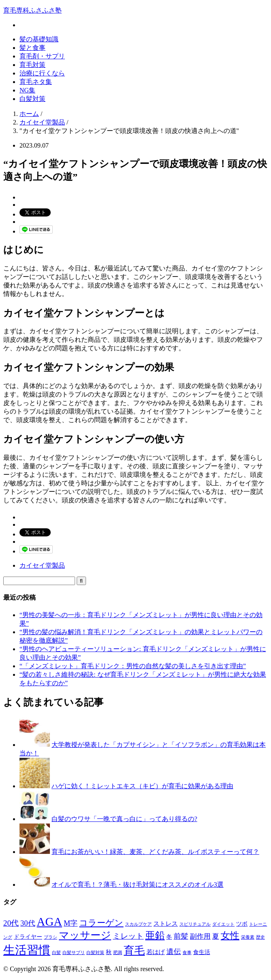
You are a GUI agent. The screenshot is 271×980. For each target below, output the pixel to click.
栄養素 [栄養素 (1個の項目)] (248, 937)
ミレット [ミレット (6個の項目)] (128, 936)
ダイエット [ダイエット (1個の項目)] (223, 924)
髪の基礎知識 (39, 39)
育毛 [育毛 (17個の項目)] (134, 951)
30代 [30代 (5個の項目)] (28, 923)
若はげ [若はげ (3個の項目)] (156, 952)
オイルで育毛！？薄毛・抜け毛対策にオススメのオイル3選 (138, 885)
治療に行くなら (42, 73)
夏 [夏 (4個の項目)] (216, 936)
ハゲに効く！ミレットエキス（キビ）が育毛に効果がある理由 (142, 786)
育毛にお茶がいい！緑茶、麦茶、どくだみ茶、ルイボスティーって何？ (155, 852)
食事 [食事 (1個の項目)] (187, 953)
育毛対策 (32, 65)
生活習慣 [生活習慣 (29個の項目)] (27, 950)
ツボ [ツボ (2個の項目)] (242, 924)
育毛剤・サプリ (42, 56)
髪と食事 (32, 48)
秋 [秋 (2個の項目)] (109, 952)
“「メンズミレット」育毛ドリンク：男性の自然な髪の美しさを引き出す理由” (133, 666)
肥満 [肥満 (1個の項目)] (118, 953)
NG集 (27, 90)
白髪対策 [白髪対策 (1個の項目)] (95, 953)
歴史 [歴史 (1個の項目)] (260, 937)
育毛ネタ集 (36, 82)
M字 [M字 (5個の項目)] (71, 923)
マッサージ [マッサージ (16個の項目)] (85, 935)
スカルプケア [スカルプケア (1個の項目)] (138, 924)
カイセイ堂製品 (42, 565)
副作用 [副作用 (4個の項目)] (200, 936)
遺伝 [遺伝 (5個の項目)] (174, 952)
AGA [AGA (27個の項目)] (50, 922)
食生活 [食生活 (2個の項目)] (202, 952)
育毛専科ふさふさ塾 (32, 10)
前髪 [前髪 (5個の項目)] (181, 936)
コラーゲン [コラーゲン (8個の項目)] (101, 923)
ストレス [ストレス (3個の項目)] (166, 923)
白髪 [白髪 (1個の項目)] (56, 953)
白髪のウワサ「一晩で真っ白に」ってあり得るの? (124, 819)
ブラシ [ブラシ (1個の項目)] (51, 937)
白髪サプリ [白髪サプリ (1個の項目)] (74, 953)
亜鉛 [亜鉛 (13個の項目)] (155, 935)
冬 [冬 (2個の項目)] (169, 937)
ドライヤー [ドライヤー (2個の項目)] (28, 937)
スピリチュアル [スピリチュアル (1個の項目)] (195, 924)
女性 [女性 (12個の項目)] (230, 935)
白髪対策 (32, 99)
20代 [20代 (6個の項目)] (11, 923)
